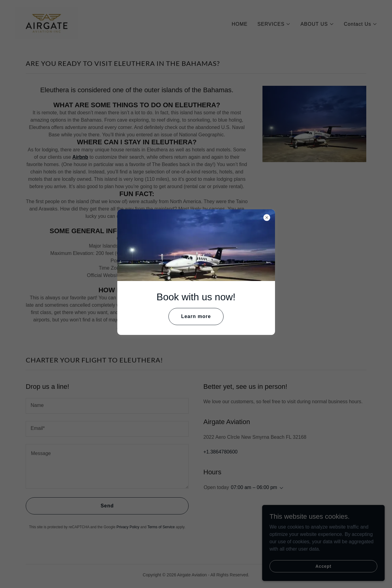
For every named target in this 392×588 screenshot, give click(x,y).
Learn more (196, 316)
